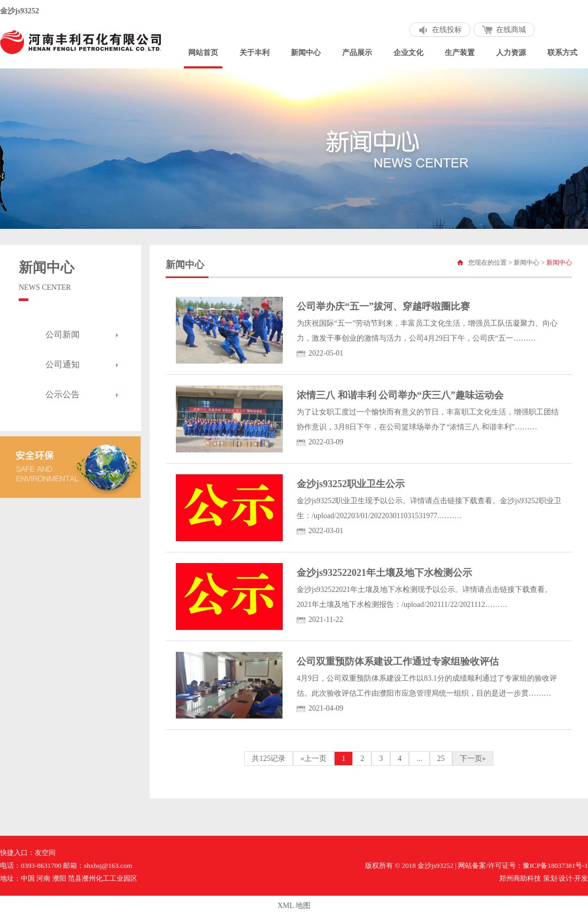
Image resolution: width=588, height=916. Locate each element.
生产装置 (460, 53)
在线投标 (447, 30)
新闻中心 (306, 53)
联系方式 (562, 53)
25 (441, 759)
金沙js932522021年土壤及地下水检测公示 (384, 573)
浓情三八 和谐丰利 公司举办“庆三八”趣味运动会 (400, 395)
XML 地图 (294, 906)
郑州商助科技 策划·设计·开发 (544, 878)
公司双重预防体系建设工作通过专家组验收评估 (398, 661)
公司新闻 (63, 334)
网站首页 (203, 53)
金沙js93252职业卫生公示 (351, 484)
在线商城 (511, 30)
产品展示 (357, 53)
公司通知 (63, 364)
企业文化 (408, 53)
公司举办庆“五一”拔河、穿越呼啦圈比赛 (383, 306)
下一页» (473, 759)
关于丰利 (254, 53)
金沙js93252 (20, 11)
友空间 (45, 853)
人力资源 (511, 53)
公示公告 (63, 394)
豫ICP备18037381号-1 (555, 865)
